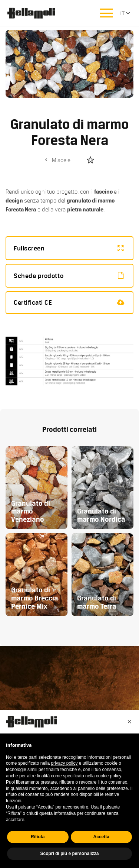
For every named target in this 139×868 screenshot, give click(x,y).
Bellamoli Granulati (35, 13)
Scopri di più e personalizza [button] (69, 854)
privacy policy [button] (64, 763)
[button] (129, 722)
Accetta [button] (101, 837)
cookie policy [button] (109, 776)
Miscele (57, 160)
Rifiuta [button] (38, 837)
